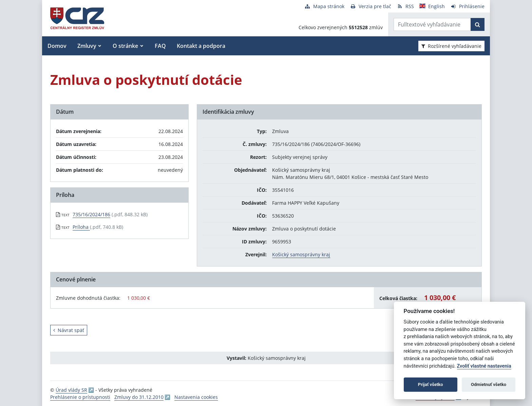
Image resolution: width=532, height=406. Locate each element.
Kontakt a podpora (201, 46)
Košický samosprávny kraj (301, 254)
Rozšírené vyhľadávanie (451, 46)
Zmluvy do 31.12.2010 (139, 397)
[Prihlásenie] (467, 6)
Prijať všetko (431, 384)
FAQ (160, 46)
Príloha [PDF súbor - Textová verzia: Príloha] (81, 227)
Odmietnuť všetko (489, 384)
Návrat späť (69, 330)
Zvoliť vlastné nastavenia (484, 366)
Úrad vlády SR (71, 390)
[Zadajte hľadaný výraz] (432, 24)
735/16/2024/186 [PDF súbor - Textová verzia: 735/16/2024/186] (91, 214)
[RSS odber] (405, 6)
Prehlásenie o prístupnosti (80, 397)
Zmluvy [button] (87, 46)
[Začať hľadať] (478, 24)
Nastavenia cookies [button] (196, 397)
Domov (57, 46)
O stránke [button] (125, 46)
